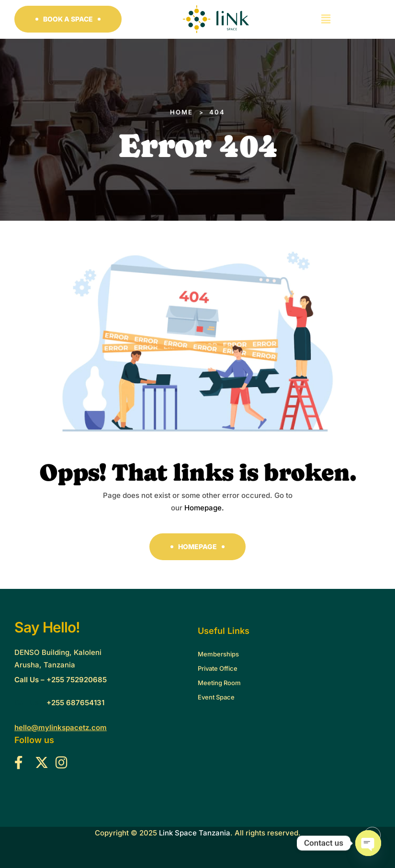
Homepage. (204, 508)
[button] (68, 19)
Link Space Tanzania (195, 833)
